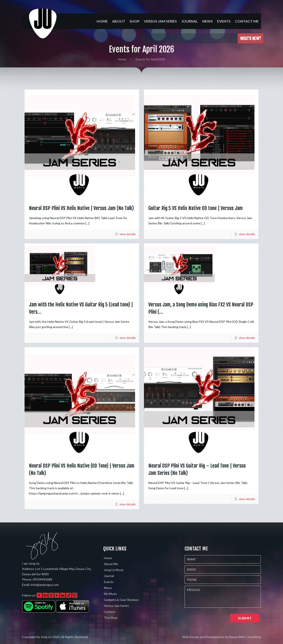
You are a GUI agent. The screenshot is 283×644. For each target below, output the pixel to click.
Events (109, 582)
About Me (111, 564)
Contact (110, 612)
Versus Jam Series (116, 606)
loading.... (249, 38)
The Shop (111, 618)
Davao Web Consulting (245, 637)
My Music (110, 594)
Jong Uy (46, 637)
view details (128, 234)
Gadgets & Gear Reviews (121, 600)
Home (122, 59)
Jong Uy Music (114, 570)
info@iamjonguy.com (45, 585)
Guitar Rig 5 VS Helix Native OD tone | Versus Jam (196, 208)
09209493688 (42, 579)
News (108, 588)
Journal (109, 576)
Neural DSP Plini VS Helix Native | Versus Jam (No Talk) (81, 208)
